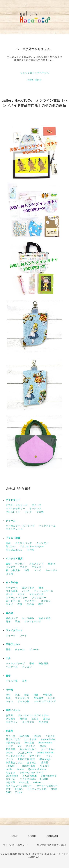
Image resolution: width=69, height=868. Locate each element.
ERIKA (19, 789)
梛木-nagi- (45, 759)
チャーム (11, 521)
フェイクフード (14, 630)
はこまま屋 (31, 739)
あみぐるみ (45, 618)
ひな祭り (11, 719)
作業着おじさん (14, 763)
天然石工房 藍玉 (26, 759)
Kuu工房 (29, 743)
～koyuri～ (12, 766)
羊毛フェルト (13, 644)
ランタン (20, 564)
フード (23, 636)
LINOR (44, 779)
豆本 (25, 681)
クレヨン (27, 667)
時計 (27, 570)
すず (8, 789)
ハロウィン (12, 722)
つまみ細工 (12, 591)
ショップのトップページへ (35, 73)
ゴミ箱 (9, 574)
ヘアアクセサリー (15, 509)
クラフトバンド (33, 622)
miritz (9, 769)
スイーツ (11, 636)
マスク (21, 594)
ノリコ (9, 759)
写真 (8, 698)
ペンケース (12, 667)
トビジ (9, 746)
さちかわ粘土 (30, 776)
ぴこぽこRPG (25, 753)
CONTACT (52, 836)
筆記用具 (44, 664)
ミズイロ (50, 736)
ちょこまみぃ (48, 749)
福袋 (36, 695)
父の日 (35, 719)
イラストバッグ (23, 543)
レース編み (28, 618)
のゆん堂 (24, 782)
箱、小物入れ (13, 570)
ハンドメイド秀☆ (15, 756)
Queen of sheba (37, 769)
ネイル (9, 701)
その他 (40, 512)
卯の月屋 (25, 736)
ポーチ (9, 594)
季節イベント (13, 710)
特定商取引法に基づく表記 (52, 845)
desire (20, 769)
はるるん (32, 763)
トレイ (38, 570)
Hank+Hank (29, 766)
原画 (8, 543)
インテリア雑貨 (14, 559)
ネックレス (35, 509)
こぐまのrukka (28, 779)
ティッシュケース (44, 591)
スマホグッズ (22, 698)
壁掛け (52, 564)
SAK (8, 792)
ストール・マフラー (17, 598)
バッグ (26, 591)
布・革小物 (12, 583)
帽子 (41, 604)
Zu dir (19, 792)
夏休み (47, 719)
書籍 (8, 676)
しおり (52, 698)
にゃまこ (31, 746)
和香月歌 (11, 749)
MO (19, 746)
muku (43, 746)
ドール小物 (23, 701)
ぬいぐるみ (28, 588)
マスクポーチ (36, 594)
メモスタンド (36, 564)
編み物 (9, 613)
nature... (38, 782)
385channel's (49, 776)
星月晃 (45, 763)
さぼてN (10, 782)
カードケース (13, 601)
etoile (54, 789)
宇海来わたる (13, 743)
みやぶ (9, 753)
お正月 (9, 715)
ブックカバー (39, 598)
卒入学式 (44, 722)
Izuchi (37, 736)
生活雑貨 (39, 698)
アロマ (23, 567)
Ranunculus (45, 743)
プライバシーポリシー (15, 845)
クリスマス (28, 722)
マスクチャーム (14, 529)
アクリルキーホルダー (32, 546)
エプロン (46, 601)
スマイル (11, 779)
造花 (27, 695)
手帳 (32, 664)
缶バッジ (11, 546)
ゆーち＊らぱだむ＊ (47, 786)
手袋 (17, 622)
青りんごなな (13, 739)
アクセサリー (13, 500)
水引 (8, 695)
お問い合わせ (35, 80)
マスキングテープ (15, 664)
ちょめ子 (45, 766)
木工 (17, 695)
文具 (8, 658)
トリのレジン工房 (37, 789)
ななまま (11, 772)
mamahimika (48, 739)
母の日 (23, 719)
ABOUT (32, 836)
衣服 (20, 604)
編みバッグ (12, 618)
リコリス (11, 736)
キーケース (12, 588)
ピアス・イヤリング (17, 505)
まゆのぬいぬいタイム (32, 772)
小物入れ (48, 695)
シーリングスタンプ (45, 701)
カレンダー (42, 543)
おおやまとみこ (28, 749)
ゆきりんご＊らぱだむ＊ (19, 786)
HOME (14, 836)
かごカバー (31, 601)
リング (28, 512)
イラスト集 (12, 681)
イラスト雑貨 (13, 538)
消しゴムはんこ (14, 550)
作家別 (9, 731)
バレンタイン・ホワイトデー (33, 715)
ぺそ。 (50, 756)
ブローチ (37, 505)
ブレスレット (13, 512)
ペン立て (11, 567)
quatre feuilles (45, 753)
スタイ (9, 604)
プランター (38, 567)
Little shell (12, 776)
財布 (41, 588)
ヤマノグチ (35, 756)
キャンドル (52, 570)
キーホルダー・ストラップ (20, 526)
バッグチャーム (47, 526)
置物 (8, 564)
